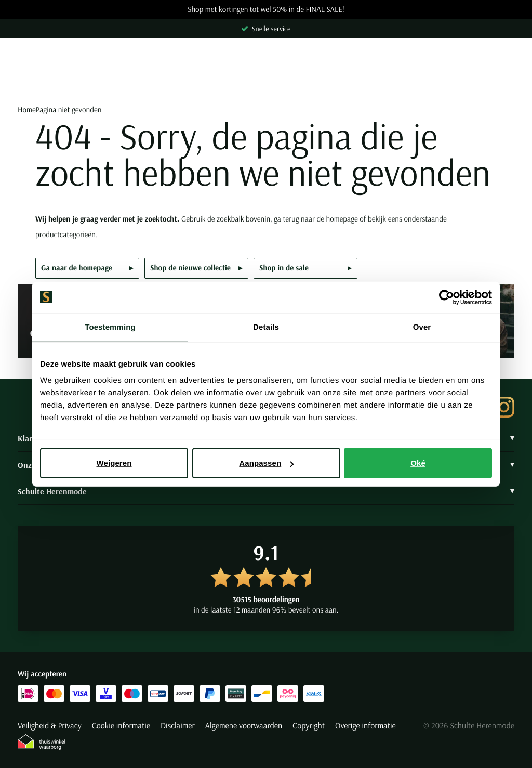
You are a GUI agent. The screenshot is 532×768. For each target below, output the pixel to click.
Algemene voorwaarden (244, 726)
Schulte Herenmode (266, 491)
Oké (418, 463)
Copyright (309, 726)
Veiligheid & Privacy (50, 726)
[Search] (266, 84)
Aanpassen (266, 463)
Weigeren (114, 463)
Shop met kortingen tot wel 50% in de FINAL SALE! (266, 10)
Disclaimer (178, 726)
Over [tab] (422, 327)
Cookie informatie (121, 726)
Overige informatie (365, 726)
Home (27, 109)
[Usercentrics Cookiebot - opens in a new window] (447, 297)
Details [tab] (266, 327)
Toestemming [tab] (110, 327)
